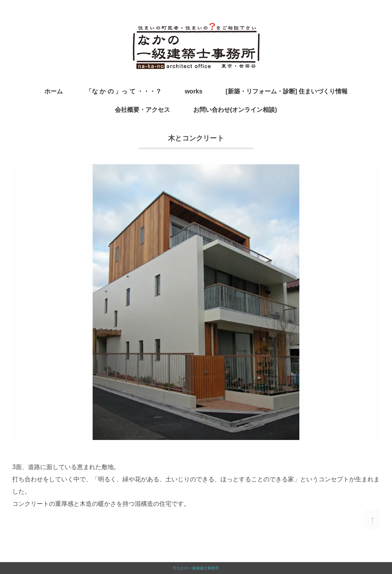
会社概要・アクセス (142, 110)
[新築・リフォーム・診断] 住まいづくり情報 (287, 91)
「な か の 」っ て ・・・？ (124, 91)
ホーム (54, 91)
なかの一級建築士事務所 (198, 568)
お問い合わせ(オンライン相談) (235, 110)
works (194, 91)
